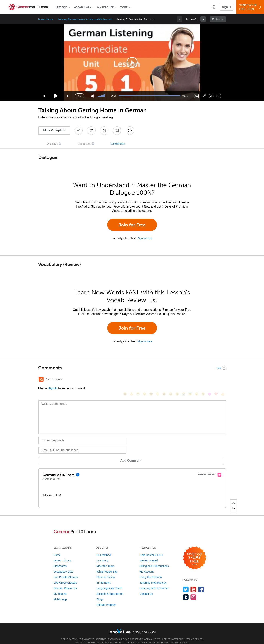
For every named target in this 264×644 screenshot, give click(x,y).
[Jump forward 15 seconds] (68, 96)
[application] (132, 62)
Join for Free (132, 225)
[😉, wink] (177, 380)
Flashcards (60, 560)
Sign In (227, 7)
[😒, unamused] (145, 380)
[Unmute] (93, 96)
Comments (118, 144)
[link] (203, 19)
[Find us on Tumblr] (186, 591)
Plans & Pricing (106, 571)
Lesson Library (46, 19)
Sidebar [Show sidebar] (220, 19)
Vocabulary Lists (63, 566)
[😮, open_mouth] (203, 380)
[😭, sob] (184, 380)
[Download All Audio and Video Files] (130, 131)
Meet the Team (105, 560)
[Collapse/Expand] (132, 368)
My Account (146, 566)
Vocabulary (82, 7)
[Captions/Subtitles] (196, 96)
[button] (214, 7)
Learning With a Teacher (154, 582)
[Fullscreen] (204, 96)
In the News (104, 577)
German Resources (65, 582)
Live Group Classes (65, 577)
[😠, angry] (158, 380)
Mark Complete (54, 130)
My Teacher (105, 7)
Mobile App (60, 594)
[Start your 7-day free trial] (195, 552)
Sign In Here (145, 238)
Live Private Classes (66, 571)
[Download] (211, 96)
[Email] (82, 444)
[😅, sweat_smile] (171, 380)
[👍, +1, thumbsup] (223, 380)
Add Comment (58, 455)
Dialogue (52, 144)
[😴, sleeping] (197, 380)
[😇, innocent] (190, 380)
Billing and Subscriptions (154, 560)
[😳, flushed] (132, 380)
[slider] (101, 96)
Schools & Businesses (110, 588)
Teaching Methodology (153, 577)
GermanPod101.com (156, 633)
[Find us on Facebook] (201, 584)
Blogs (100, 594)
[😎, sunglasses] (151, 380)
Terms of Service (171, 637)
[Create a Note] (104, 131)
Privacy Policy (176, 633)
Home (57, 549)
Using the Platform (151, 571)
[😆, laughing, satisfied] (164, 380)
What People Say (107, 566)
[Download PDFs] (117, 131)
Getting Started (149, 555)
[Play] (56, 96)
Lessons (61, 7)
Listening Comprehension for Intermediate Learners (85, 19)
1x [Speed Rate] (79, 96)
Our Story (102, 555)
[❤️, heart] (216, 380)
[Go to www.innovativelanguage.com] (132, 625)
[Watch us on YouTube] (193, 584)
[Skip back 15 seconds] (44, 96)
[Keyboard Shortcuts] (219, 96)
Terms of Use (195, 633)
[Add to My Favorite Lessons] (91, 131)
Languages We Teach (109, 582)
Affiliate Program (106, 599)
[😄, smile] (125, 380)
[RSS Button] (41, 379)
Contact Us (146, 588)
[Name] (82, 435)
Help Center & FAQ (151, 549)
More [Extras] (124, 7)
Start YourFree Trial (251, 7)
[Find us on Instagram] (193, 591)
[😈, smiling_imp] (210, 380)
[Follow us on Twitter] (186, 584)
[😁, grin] (138, 380)
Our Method (104, 549)
